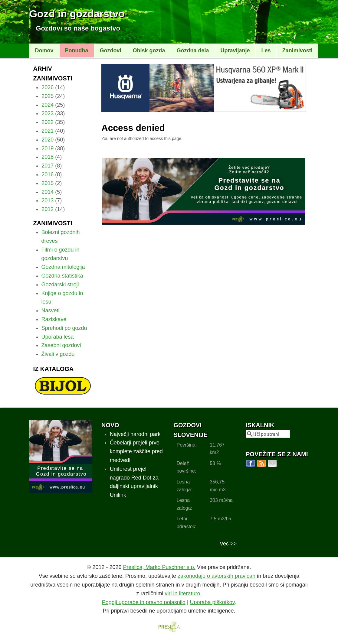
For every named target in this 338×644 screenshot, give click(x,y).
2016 (48, 174)
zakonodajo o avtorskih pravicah (217, 576)
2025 (48, 96)
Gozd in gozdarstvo (77, 14)
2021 (48, 131)
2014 (48, 192)
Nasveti (51, 311)
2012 (48, 209)
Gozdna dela (193, 50)
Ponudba (77, 50)
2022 (48, 122)
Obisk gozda (149, 50)
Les (266, 50)
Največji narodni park (135, 434)
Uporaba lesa (58, 337)
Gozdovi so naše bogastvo (78, 28)
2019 (48, 148)
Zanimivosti (297, 50)
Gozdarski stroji (60, 285)
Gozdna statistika (62, 276)
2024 (48, 105)
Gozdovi (111, 50)
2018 (48, 157)
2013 (48, 200)
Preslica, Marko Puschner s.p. (159, 567)
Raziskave (54, 319)
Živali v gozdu (58, 354)
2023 (48, 113)
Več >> (228, 544)
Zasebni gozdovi (61, 345)
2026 (48, 87)
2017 (48, 166)
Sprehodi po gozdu (64, 328)
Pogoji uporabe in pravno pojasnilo (144, 602)
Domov (44, 50)
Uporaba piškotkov (212, 602)
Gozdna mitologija (63, 267)
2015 (48, 183)
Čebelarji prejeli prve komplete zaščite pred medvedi (136, 451)
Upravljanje (235, 50)
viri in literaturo (182, 594)
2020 (48, 140)
